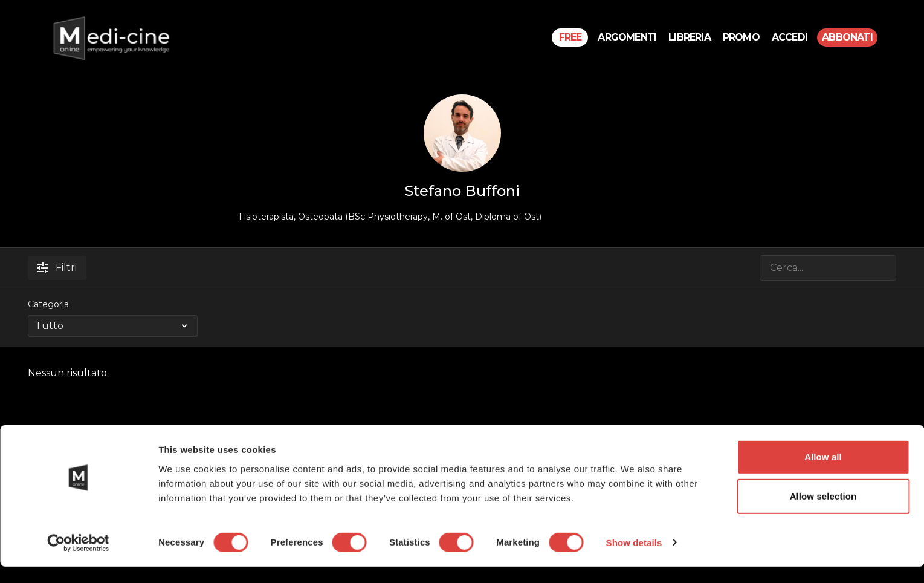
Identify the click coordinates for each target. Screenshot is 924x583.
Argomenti (627, 37)
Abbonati (847, 37)
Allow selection (823, 513)
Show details (634, 559)
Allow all (823, 473)
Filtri (57, 268)
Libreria (690, 37)
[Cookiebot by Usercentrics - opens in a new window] (78, 559)
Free (570, 37)
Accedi (790, 37)
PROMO (741, 37)
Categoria (48, 304)
